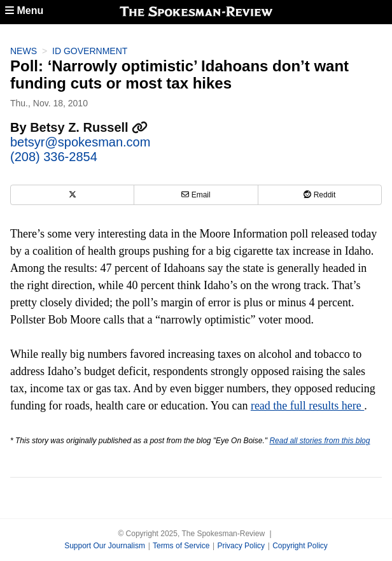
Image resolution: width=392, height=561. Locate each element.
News (24, 51)
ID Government (90, 51)
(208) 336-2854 (54, 157)
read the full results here (307, 406)
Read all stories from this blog (319, 441)
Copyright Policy (300, 546)
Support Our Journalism (105, 546)
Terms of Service (181, 546)
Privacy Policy (241, 546)
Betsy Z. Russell (89, 127)
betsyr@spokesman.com (80, 142)
